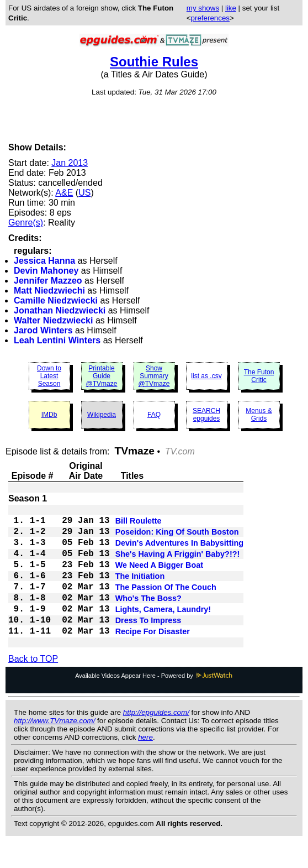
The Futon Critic (259, 376)
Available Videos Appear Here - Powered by (154, 702)
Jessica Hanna (44, 261)
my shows (203, 8)
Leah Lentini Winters (57, 340)
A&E (64, 193)
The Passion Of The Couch (166, 604)
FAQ (154, 415)
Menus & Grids (259, 415)
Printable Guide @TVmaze (102, 376)
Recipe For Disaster (153, 657)
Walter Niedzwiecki (53, 320)
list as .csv (206, 376)
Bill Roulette (139, 524)
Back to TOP (33, 685)
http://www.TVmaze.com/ (54, 747)
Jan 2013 (70, 163)
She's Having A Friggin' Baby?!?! (178, 564)
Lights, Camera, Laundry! (163, 630)
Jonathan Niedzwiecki (60, 310)
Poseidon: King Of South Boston (177, 537)
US (84, 193)
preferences (210, 18)
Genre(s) (26, 223)
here (145, 764)
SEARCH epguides (206, 415)
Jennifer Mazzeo (48, 281)
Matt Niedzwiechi (49, 291)
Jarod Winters (43, 330)
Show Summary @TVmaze (154, 376)
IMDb (49, 415)
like (231, 8)
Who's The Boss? (148, 617)
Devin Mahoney (46, 271)
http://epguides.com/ (156, 739)
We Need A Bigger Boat (159, 577)
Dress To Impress (148, 644)
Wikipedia (102, 415)
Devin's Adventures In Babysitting (179, 551)
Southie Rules (154, 62)
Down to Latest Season (49, 376)
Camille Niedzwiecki (56, 300)
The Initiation (140, 590)
